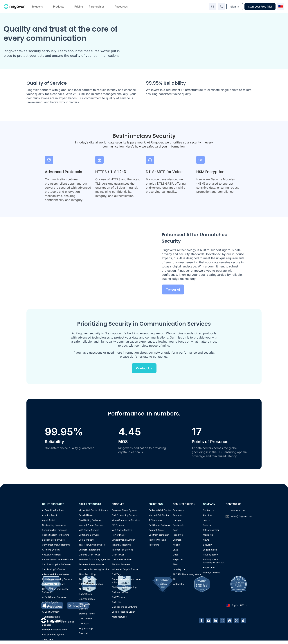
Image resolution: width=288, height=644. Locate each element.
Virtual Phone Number (123, 540)
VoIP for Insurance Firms (55, 630)
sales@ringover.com (242, 516)
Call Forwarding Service (124, 515)
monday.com (180, 569)
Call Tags (117, 574)
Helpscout (178, 559)
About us (207, 515)
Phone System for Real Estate (57, 559)
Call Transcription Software (56, 564)
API (175, 579)
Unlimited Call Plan (122, 559)
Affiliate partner (211, 530)
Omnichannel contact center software (127, 581)
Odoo (176, 555)
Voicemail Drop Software (125, 569)
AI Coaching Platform (53, 510)
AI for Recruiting (87, 574)
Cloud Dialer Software (54, 584)
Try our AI (173, 289)
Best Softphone (87, 540)
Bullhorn (177, 540)
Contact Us (144, 368)
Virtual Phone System (53, 635)
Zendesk (177, 515)
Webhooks (178, 584)
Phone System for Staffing (56, 535)
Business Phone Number (91, 564)
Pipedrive (178, 535)
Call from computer (159, 535)
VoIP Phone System (122, 530)
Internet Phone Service (91, 525)
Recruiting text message (55, 530)
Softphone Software (89, 535)
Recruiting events (88, 579)
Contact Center (157, 530)
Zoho (175, 530)
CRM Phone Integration (91, 584)
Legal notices (210, 550)
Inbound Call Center (159, 515)
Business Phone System (124, 510)
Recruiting (154, 545)
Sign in (235, 7)
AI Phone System (51, 550)
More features (119, 617)
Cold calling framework (54, 525)
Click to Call (118, 555)
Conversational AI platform (56, 545)
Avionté (177, 545)
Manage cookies (211, 572)
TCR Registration (51, 617)
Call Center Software (160, 525)
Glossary (83, 609)
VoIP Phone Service (89, 530)
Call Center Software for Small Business (58, 623)
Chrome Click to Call (90, 555)
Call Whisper (118, 597)
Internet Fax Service (122, 550)
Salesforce (178, 510)
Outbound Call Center (160, 510)
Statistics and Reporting (124, 587)
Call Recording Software (125, 607)
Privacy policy (210, 555)
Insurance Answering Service (94, 569)
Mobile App (85, 604)
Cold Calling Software (90, 520)
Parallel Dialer (86, 515)
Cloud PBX (48, 639)
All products (85, 589)
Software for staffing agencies (94, 559)
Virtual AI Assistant (52, 555)
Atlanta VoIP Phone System (56, 574)
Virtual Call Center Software (93, 510)
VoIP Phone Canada (52, 607)
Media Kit (208, 535)
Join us (207, 520)
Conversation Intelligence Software (55, 591)
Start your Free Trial (260, 7)
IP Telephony (155, 520)
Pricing (79, 7)
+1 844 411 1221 (238, 511)
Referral (207, 525)
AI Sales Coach (50, 602)
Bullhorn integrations (90, 550)
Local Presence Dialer (123, 612)
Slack (176, 564)
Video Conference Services (126, 520)
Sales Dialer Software (53, 540)
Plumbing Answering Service (57, 579)
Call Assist (84, 624)
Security (207, 545)
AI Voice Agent (49, 515)
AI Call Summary (51, 612)
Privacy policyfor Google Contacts (213, 561)
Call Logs (117, 602)
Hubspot (177, 520)
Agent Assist (48, 520)
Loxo (175, 550)
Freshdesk (178, 525)
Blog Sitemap (86, 628)
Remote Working (157, 540)
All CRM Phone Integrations (187, 574)
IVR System (118, 525)
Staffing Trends (87, 614)
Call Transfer (85, 619)
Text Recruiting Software (92, 545)
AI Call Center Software (54, 597)
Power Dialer (119, 535)
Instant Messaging (121, 545)
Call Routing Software (53, 569)
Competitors (85, 594)
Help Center (209, 567)
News (206, 540)
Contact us (209, 510)
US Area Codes (87, 599)
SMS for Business (121, 564)
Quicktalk (84, 633)
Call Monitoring (120, 592)
